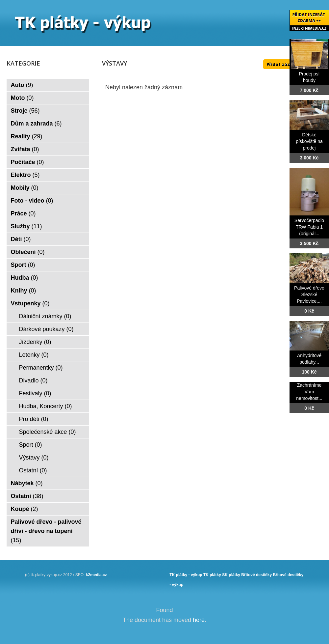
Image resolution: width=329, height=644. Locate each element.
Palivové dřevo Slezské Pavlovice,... (309, 294)
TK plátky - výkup (186, 575)
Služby (26, 226)
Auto (22, 85)
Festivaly (35, 393)
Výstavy (34, 458)
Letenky (34, 355)
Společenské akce (48, 432)
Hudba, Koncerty (46, 406)
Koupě (25, 509)
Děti (21, 239)
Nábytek (27, 483)
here (199, 620)
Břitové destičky (256, 575)
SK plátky (231, 575)
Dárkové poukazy (46, 329)
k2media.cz (96, 575)
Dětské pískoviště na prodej (309, 141)
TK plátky (212, 575)
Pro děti (34, 419)
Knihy (24, 291)
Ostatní (33, 470)
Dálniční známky (45, 316)
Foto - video (32, 201)
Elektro (25, 175)
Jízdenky (35, 342)
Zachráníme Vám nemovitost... (309, 392)
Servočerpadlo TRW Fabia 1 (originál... (309, 227)
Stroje (25, 111)
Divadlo (33, 380)
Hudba (25, 278)
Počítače (27, 162)
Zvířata (25, 149)
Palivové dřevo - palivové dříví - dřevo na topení (46, 531)
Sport (23, 265)
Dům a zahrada (36, 124)
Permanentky (41, 368)
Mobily (25, 188)
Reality (27, 136)
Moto (22, 98)
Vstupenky (30, 303)
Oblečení (28, 252)
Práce (23, 213)
